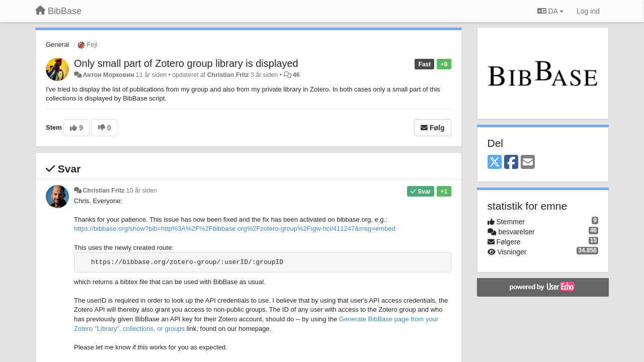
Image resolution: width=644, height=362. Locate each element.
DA (550, 11)
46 (296, 75)
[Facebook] (511, 163)
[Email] (528, 163)
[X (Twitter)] (495, 163)
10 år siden (142, 191)
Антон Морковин (108, 75)
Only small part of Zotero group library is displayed (186, 63)
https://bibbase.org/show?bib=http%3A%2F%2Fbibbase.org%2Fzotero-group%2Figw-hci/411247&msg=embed (235, 229)
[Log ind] (588, 11)
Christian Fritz (228, 75)
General (57, 44)
